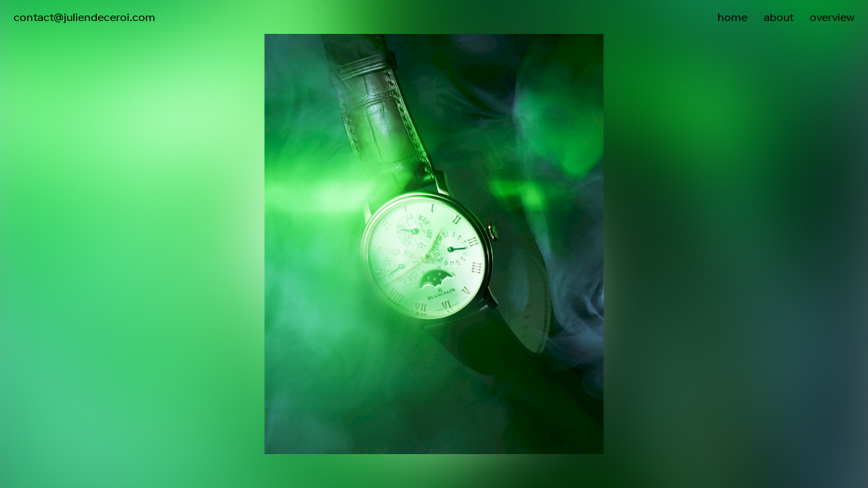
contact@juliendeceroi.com (84, 17)
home (732, 17)
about (778, 17)
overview (832, 17)
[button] (651, 216)
